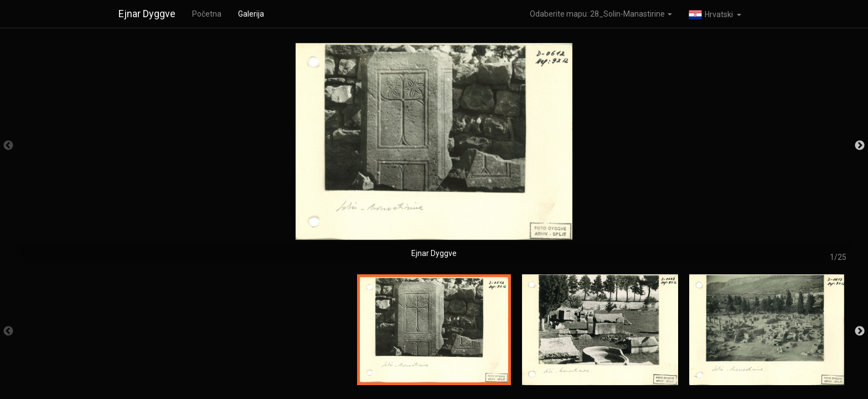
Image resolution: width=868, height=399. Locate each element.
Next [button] (860, 146)
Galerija (251, 14)
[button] (715, 14)
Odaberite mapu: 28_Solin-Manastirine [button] (601, 14)
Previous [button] (8, 146)
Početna (207, 14)
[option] (434, 151)
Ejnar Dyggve (147, 14)
